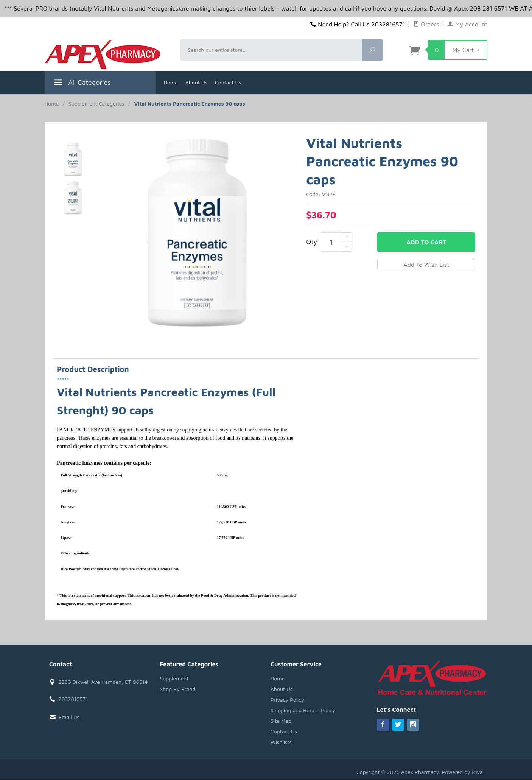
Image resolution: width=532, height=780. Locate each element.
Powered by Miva (462, 772)
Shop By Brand (178, 689)
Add (426, 242)
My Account (467, 24)
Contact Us (228, 82)
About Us (196, 82)
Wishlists (281, 742)
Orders (426, 24)
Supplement (174, 678)
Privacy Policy (287, 700)
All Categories (82, 83)
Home (171, 82)
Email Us (69, 717)
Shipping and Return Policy (303, 710)
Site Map (281, 721)
